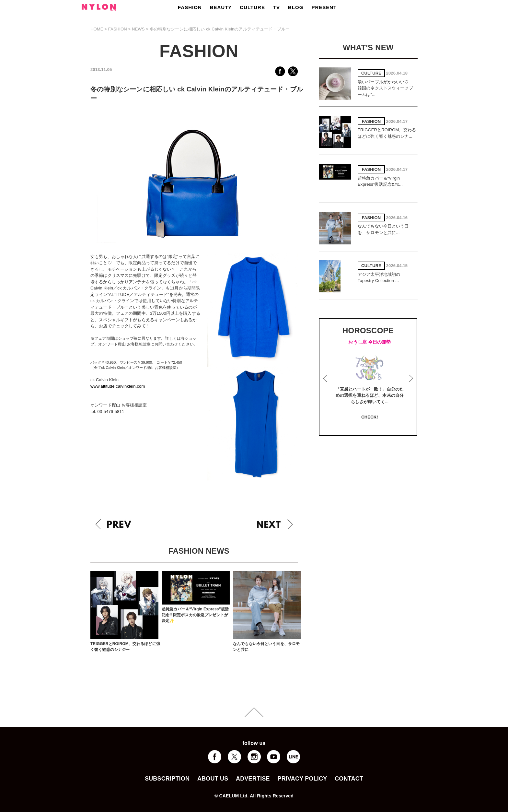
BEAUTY (221, 7)
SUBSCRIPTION (167, 779)
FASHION (190, 7)
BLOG (296, 7)
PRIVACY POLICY (302, 779)
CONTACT (349, 779)
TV (277, 7)
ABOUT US (213, 779)
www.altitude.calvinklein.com (118, 386)
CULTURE (252, 7)
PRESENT (324, 7)
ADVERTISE (253, 779)
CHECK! (369, 417)
